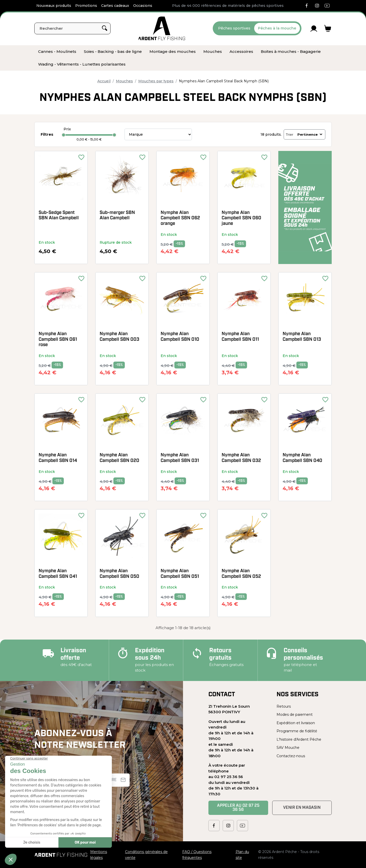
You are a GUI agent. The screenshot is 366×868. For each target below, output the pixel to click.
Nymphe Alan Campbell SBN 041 (58, 574)
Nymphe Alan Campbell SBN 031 (180, 458)
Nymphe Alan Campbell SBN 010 (180, 337)
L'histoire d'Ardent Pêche (299, 739)
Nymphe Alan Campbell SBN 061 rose (58, 339)
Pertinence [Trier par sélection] (310, 134)
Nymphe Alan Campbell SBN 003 (119, 337)
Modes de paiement (295, 715)
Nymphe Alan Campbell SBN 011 (240, 337)
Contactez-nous (291, 756)
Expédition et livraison (296, 723)
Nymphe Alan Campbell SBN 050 (119, 574)
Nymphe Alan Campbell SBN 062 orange (180, 218)
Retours (284, 706)
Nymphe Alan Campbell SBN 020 (119, 458)
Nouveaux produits (54, 6)
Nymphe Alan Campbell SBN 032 (241, 458)
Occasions (143, 6)
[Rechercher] (72, 28)
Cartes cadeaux (115, 6)
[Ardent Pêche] (162, 28)
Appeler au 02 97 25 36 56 (238, 808)
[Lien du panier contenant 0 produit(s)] (328, 28)
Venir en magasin (302, 808)
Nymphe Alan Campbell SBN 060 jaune (241, 218)
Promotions (86, 6)
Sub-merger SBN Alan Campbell (117, 216)
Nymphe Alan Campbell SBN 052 (241, 574)
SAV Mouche (288, 748)
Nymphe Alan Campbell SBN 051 (180, 574)
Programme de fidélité (297, 731)
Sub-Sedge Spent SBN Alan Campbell (59, 216)
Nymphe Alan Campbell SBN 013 (302, 337)
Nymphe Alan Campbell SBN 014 (58, 458)
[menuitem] (57, 52)
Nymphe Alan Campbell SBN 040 (302, 458)
